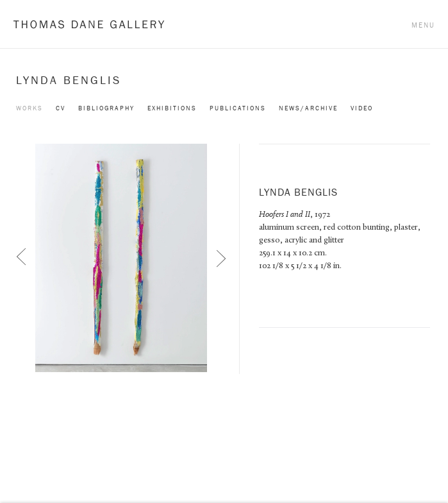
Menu (423, 25)
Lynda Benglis (69, 80)
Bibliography (106, 108)
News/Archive (308, 108)
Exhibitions (172, 108)
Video (362, 108)
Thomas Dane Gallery (89, 24)
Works (29, 108)
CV (61, 108)
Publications (238, 108)
